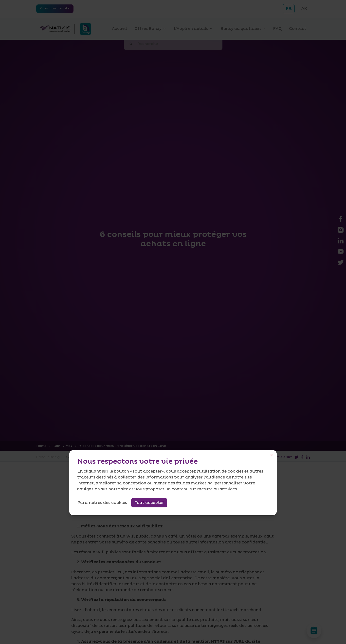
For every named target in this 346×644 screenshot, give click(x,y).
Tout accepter (149, 503)
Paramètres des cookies (102, 503)
